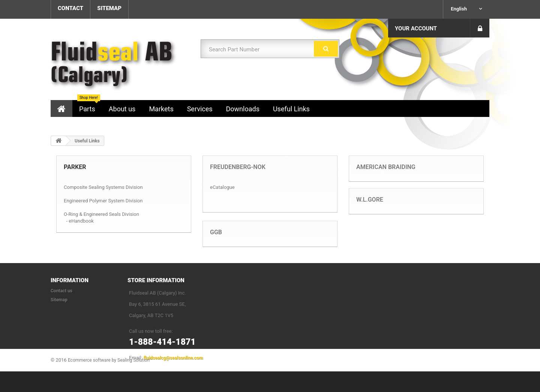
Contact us (61, 291)
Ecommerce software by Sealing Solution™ (110, 381)
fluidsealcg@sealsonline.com (173, 358)
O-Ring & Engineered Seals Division (101, 214)
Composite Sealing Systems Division (103, 187)
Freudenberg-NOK (238, 167)
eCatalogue (222, 187)
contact (70, 8)
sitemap (109, 8)
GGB (216, 232)
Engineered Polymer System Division (103, 201)
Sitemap (59, 300)
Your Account (416, 28)
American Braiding (386, 167)
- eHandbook (80, 221)
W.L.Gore (370, 200)
